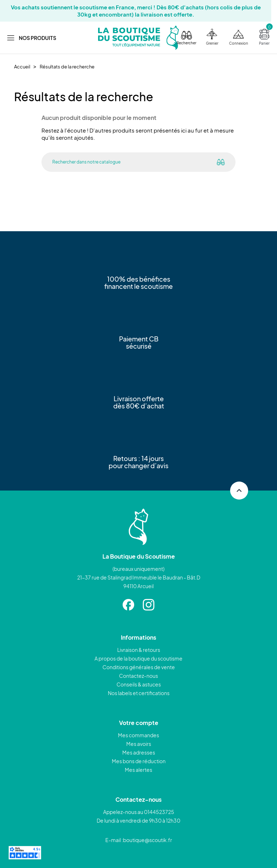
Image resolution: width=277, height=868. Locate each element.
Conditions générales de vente (139, 667)
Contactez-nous (138, 676)
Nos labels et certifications (139, 693)
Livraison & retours (139, 650)
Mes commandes (138, 735)
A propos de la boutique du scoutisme (138, 658)
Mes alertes (138, 770)
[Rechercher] (124, 162)
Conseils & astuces (139, 684)
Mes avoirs (139, 744)
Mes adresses (139, 752)
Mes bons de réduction (139, 761)
